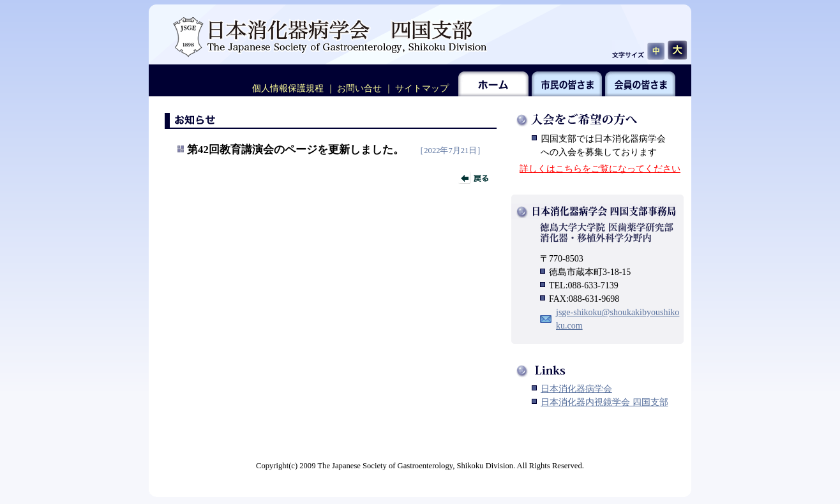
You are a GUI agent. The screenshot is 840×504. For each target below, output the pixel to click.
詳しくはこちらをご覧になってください (600, 169)
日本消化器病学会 (576, 389)
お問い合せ (359, 88)
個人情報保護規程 (288, 88)
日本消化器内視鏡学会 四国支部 (604, 402)
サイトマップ (422, 88)
